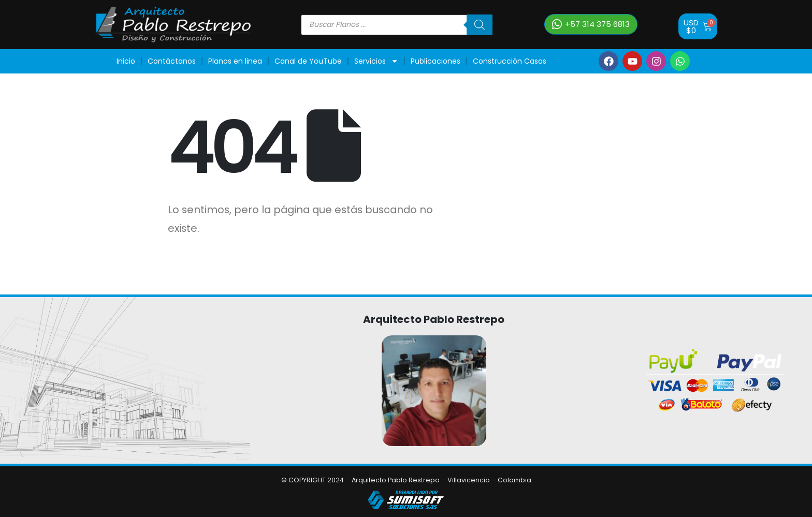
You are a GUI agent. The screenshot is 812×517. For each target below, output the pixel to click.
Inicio (126, 61)
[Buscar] (480, 25)
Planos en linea (235, 61)
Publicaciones (436, 61)
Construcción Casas (510, 61)
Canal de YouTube (308, 61)
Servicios (376, 61)
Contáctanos (172, 61)
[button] (591, 24)
